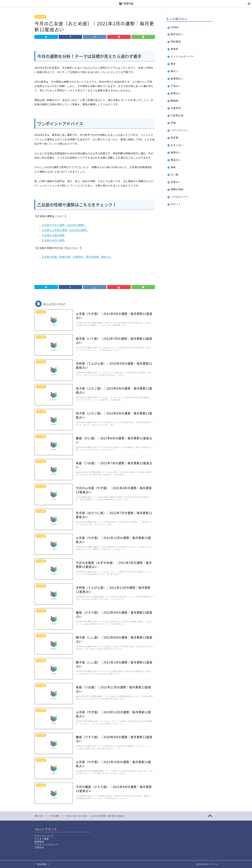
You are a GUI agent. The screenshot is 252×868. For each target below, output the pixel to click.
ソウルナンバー (180, 197)
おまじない (177, 145)
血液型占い (177, 78)
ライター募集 (42, 839)
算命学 (175, 49)
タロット (176, 204)
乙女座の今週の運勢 (53, 235)
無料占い (176, 152)
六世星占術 (177, 115)
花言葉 (175, 138)
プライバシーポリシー (46, 845)
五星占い (176, 182)
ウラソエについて (44, 836)
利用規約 (39, 842)
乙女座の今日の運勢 (53, 240)
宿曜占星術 (177, 189)
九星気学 (176, 108)
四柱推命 (176, 42)
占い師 (175, 175)
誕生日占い (177, 34)
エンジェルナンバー (182, 56)
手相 (173, 123)
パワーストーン (180, 130)
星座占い (176, 93)
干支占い (176, 86)
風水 (173, 64)
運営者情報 (42, 864)
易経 (173, 167)
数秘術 (175, 101)
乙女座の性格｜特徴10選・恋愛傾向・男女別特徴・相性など (77, 257)
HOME (175, 27)
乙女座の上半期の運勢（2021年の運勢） (65, 230)
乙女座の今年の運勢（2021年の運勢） (64, 225)
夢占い (175, 71)
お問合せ (39, 848)
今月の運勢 (40, 17)
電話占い (176, 160)
